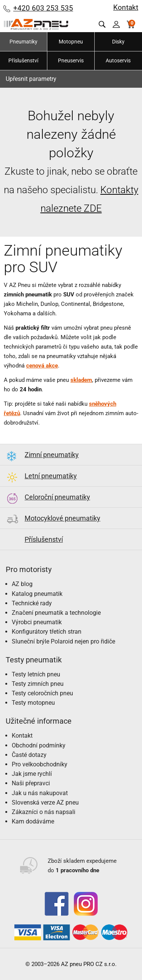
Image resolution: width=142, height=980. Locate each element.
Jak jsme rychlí (32, 774)
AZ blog (22, 584)
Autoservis (118, 60)
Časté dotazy (29, 755)
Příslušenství (23, 60)
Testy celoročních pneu (42, 693)
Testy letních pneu (36, 674)
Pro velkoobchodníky (40, 764)
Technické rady (32, 603)
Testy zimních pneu (38, 684)
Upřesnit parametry (31, 79)
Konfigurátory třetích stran (47, 632)
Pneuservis (71, 60)
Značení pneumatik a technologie (56, 613)
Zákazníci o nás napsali (44, 812)
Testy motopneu (33, 703)
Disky (118, 42)
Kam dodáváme (33, 821)
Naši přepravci (31, 783)
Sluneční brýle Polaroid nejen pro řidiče (63, 641)
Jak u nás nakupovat (40, 793)
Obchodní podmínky (39, 745)
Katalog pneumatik (37, 594)
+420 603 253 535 (43, 8)
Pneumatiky (23, 42)
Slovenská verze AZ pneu (45, 802)
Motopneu (71, 42)
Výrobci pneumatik (37, 622)
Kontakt (126, 7)
